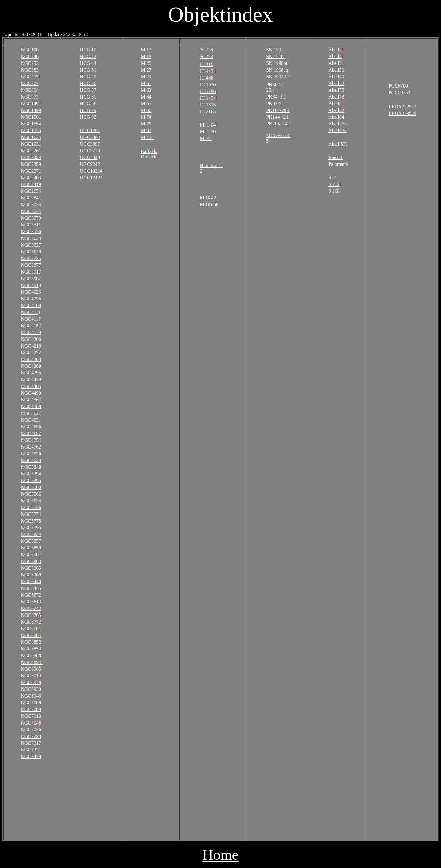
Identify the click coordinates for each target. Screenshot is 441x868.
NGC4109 (31, 305)
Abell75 (336, 90)
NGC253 (30, 63)
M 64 (146, 97)
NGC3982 (31, 279)
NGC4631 (31, 420)
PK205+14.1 (279, 124)
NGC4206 (31, 339)
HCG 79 (88, 110)
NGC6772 (31, 622)
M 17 (146, 50)
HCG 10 (88, 50)
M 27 (146, 70)
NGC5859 (31, 548)
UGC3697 (90, 144)
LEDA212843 (403, 107)
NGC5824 (31, 534)
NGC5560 (31, 487)
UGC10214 (91, 171)
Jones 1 (336, 157)
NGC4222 (31, 353)
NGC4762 (31, 447)
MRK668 (209, 205)
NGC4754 (31, 440)
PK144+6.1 (277, 117)
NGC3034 (31, 205)
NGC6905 (31, 669)
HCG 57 (88, 90)
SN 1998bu (277, 63)
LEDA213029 (403, 113)
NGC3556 (31, 231)
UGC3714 (90, 151)
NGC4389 (31, 366)
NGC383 (30, 70)
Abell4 (335, 56)
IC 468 (206, 78)
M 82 (146, 130)
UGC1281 (90, 130)
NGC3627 (31, 245)
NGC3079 (31, 218)
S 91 (333, 178)
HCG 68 (88, 104)
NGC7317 (31, 743)
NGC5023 (31, 460)
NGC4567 (31, 400)
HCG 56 (88, 83)
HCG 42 (88, 56)
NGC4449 (31, 380)
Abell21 (336, 63)
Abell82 (336, 110)
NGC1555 (31, 130)
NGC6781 (31, 629)
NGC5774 (31, 514)
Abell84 (336, 117)
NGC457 (30, 77)
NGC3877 (31, 265)
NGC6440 (31, 581)
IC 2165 (208, 112)
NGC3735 (31, 258)
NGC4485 (31, 386)
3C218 (206, 50)
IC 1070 (208, 85)
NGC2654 (31, 191)
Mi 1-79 (208, 132)
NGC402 (30, 292)
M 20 (146, 63)
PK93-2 (274, 104)
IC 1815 (208, 105)
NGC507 (30, 83)
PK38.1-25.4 (274, 87)
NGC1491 (31, 104)
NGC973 (30, 97)
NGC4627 (31, 413)
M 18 (146, 56)
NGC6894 (32, 662)
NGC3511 (31, 225)
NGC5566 (31, 494)
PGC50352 (400, 93)
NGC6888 (31, 656)
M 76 (146, 124)
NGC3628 (31, 252)
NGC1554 (31, 124)
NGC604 (30, 90)
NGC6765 (31, 615)
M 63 (146, 90)
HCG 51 (88, 70)
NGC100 (30, 50)
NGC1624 (31, 137)
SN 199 (273, 50)
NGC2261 (31, 151)
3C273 (206, 56)
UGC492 (89, 157)
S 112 (334, 184)
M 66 (146, 110)
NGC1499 (31, 110)
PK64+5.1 (276, 97)
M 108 (147, 137)
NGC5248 (31, 467)
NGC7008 (31, 703)
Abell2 (335, 50)
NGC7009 (31, 709)
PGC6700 (398, 86)
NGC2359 (31, 164)
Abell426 (337, 130)
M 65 (146, 104)
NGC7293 (31, 736)
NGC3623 (31, 238)
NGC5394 (31, 474)
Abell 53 (338, 144)
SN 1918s (276, 56)
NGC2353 (31, 157)
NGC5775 (31, 521)
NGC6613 (31, 602)
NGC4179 (31, 332)
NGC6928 (31, 682)
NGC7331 (31, 750)
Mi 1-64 (208, 125)
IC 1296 (208, 91)
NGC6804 (31, 635)
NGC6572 (31, 595)
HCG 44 (88, 63)
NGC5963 (31, 561)
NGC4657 (31, 433)
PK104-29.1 (278, 110)
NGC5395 (31, 481)
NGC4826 (31, 454)
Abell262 (337, 124)
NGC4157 (31, 326)
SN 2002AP (278, 77)
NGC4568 (31, 406)
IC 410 (206, 64)
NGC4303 (31, 359)
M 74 (146, 117)
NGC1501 (31, 117)
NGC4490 (31, 393)
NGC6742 (31, 608)
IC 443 (206, 71)
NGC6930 (31, 689)
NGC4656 (31, 427)
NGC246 (30, 56)
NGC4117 (31, 319)
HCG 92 (88, 117)
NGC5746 (31, 507)
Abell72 (336, 83)
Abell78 (336, 97)
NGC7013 (31, 716)
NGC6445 (31, 588)
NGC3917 (31, 272)
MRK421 (209, 198)
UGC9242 (90, 164)
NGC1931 (31, 144)
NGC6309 (31, 575)
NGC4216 (31, 346)
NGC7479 (31, 756)
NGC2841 (31, 198)
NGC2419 (31, 184)
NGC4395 (31, 373)
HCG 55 (88, 77)
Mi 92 (206, 138)
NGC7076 (31, 730)
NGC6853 (31, 649)
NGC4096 (31, 299)
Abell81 (336, 104)
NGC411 (30, 312)
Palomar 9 (338, 164)
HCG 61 (88, 97)
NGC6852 (31, 642)
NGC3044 (31, 211)
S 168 (334, 191)
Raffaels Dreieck (149, 154)
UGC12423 (91, 178)
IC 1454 (208, 98)
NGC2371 (31, 171)
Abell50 (336, 70)
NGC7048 (31, 723)
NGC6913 (31, 676)
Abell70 (336, 77)
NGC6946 (31, 696)
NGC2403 (31, 178)
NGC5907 (31, 555)
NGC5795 (31, 528)
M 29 (146, 77)
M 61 (146, 83)
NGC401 (30, 285)
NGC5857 (31, 541)
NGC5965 (31, 568)
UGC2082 (90, 137)
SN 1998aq (277, 70)
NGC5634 (31, 501)
